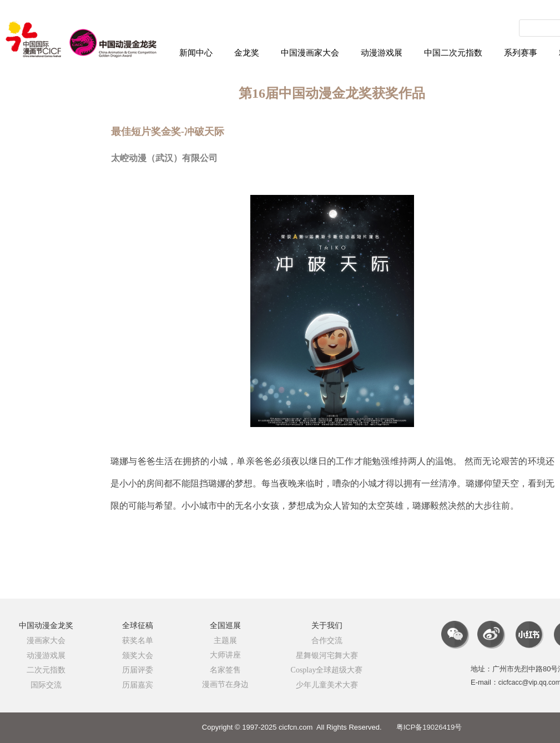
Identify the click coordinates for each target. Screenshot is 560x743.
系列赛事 (521, 53)
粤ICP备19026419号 (429, 727)
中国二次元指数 (453, 53)
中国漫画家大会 (310, 53)
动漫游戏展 (382, 53)
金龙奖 (247, 53)
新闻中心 (196, 53)
